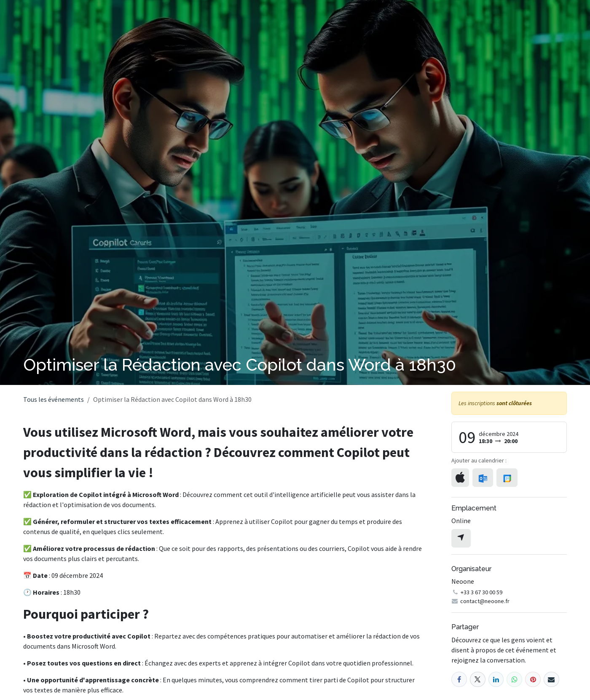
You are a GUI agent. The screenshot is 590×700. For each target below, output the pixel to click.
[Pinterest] (533, 680)
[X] (478, 680)
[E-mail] (551, 680)
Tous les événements (54, 399)
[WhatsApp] (514, 680)
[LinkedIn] (496, 680)
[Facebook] (459, 680)
